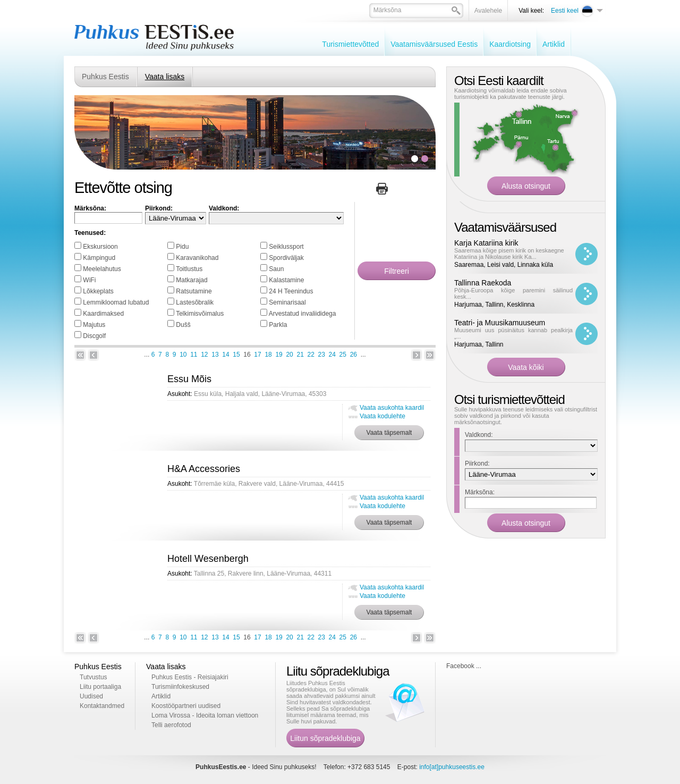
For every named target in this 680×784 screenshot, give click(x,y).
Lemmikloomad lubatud (116, 302)
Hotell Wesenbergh (208, 559)
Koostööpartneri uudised (186, 706)
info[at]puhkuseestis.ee (452, 767)
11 (194, 355)
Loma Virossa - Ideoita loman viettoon (205, 715)
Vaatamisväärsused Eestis (434, 44)
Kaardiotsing (510, 44)
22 (311, 355)
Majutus (94, 325)
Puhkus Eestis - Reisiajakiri (190, 677)
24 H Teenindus (291, 291)
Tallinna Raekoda (483, 283)
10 (183, 355)
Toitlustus (189, 269)
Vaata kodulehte (382, 416)
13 (215, 355)
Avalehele (488, 11)
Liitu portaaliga (100, 687)
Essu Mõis (189, 379)
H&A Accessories (204, 469)
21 (300, 355)
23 (322, 355)
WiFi (89, 280)
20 (289, 355)
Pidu (182, 247)
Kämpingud (99, 258)
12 (204, 355)
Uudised (91, 696)
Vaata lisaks (165, 77)
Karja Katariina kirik (486, 243)
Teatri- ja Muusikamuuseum (500, 323)
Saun (276, 269)
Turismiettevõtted (350, 44)
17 (257, 355)
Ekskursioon (100, 247)
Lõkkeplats (98, 291)
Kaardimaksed (103, 314)
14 (226, 355)
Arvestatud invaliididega (303, 314)
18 (268, 355)
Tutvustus (93, 677)
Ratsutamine (194, 291)
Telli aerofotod (171, 725)
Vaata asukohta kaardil (392, 408)
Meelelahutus (102, 269)
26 (354, 355)
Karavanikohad (197, 258)
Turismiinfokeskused (180, 687)
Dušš (183, 325)
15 (236, 355)
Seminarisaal (287, 302)
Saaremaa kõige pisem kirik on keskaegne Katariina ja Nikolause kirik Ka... (509, 254)
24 (332, 355)
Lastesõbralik (195, 302)
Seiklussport (286, 247)
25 (343, 355)
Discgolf (94, 336)
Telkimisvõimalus (200, 314)
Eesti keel (565, 11)
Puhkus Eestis (105, 77)
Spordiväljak (286, 258)
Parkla (278, 325)
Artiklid (554, 44)
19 (279, 355)
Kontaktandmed (102, 706)
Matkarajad (192, 280)
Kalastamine (286, 280)
